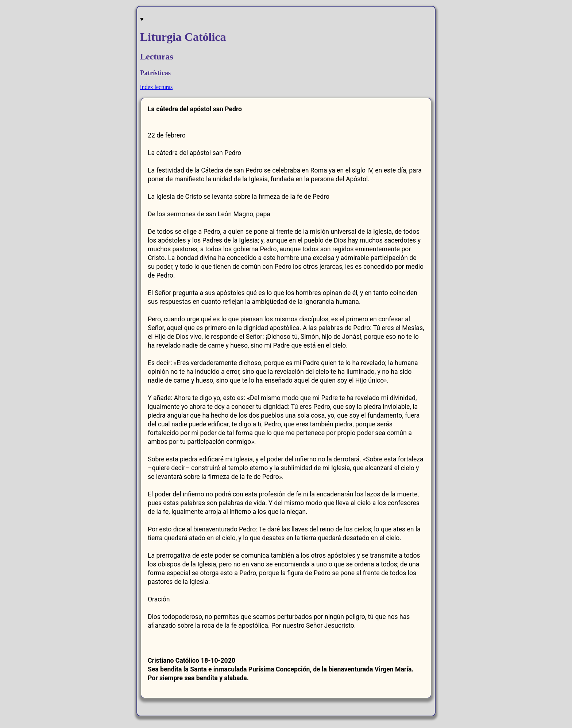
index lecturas (156, 87)
